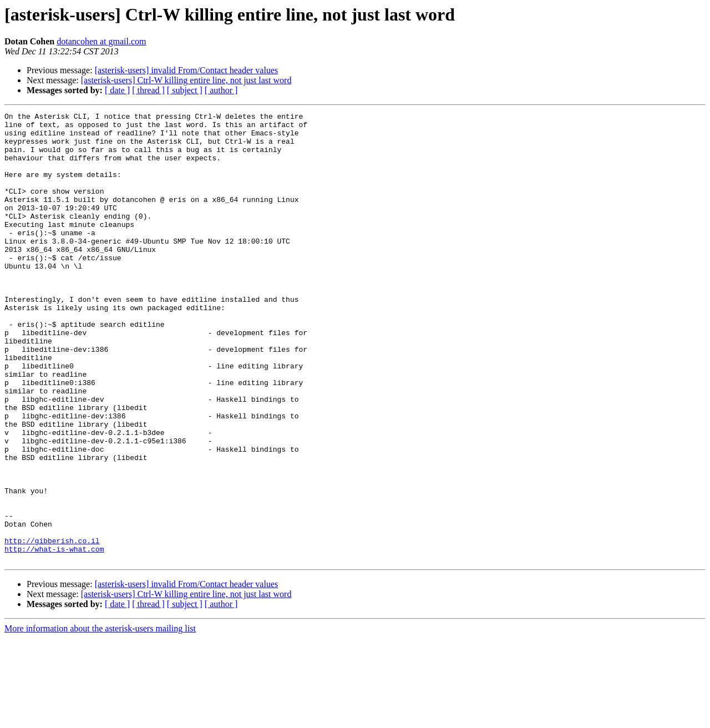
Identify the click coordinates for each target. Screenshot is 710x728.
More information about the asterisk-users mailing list (100, 718)
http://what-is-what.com (54, 637)
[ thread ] (148, 90)
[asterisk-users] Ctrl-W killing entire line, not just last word (186, 80)
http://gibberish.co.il (52, 627)
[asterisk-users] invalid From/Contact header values (187, 70)
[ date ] (117, 90)
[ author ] (221, 90)
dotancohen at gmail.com (101, 41)
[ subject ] (185, 90)
